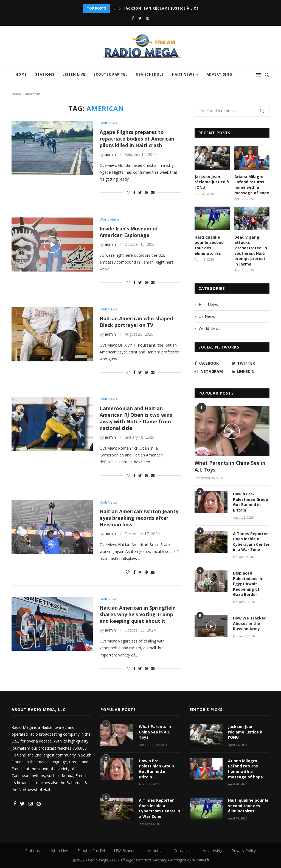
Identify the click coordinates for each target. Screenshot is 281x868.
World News (110, 219)
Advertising (219, 74)
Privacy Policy (244, 851)
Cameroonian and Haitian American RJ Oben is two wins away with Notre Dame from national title (136, 418)
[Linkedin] (249, 372)
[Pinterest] (39, 804)
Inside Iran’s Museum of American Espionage (129, 232)
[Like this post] (128, 192)
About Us (156, 851)
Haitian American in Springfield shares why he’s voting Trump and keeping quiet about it (138, 614)
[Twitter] (140, 18)
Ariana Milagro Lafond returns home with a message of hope (252, 185)
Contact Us (184, 851)
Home (21, 74)
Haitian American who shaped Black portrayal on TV (136, 322)
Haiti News (183, 74)
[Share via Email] (153, 192)
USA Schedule (150, 74)
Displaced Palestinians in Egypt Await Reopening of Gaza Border (248, 584)
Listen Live (74, 74)
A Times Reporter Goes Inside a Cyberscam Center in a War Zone (251, 542)
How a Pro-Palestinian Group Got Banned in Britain (251, 502)
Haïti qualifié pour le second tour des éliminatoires (209, 245)
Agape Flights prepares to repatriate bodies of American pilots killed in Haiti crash (137, 139)
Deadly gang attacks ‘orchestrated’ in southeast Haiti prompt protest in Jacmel (251, 251)
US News (207, 316)
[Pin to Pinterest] (146, 192)
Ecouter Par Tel (111, 74)
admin (110, 154)
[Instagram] (148, 18)
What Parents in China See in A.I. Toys (230, 466)
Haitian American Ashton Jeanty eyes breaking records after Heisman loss (139, 518)
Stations (45, 74)
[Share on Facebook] (134, 192)
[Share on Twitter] (140, 192)
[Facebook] (133, 18)
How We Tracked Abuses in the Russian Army (250, 623)
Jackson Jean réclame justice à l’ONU (163, 8)
